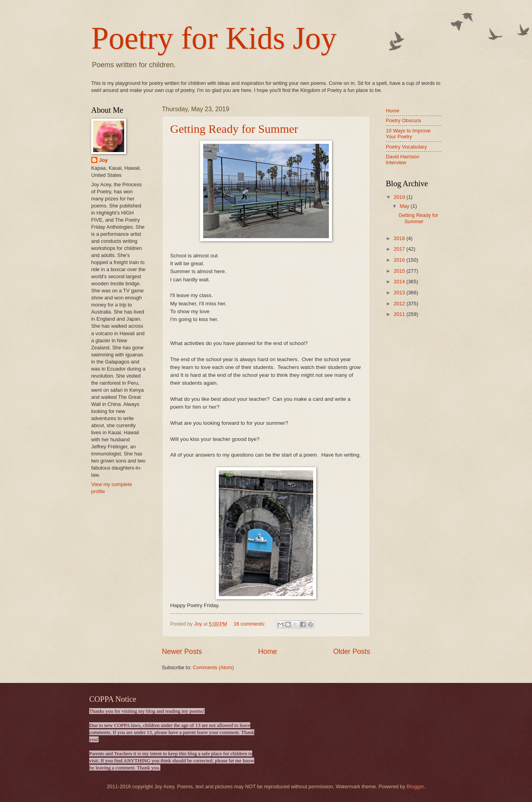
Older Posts (352, 652)
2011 (400, 314)
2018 (400, 238)
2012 (400, 304)
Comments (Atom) (213, 667)
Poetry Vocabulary (406, 147)
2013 (400, 293)
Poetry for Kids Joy (214, 38)
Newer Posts (182, 652)
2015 (400, 271)
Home (268, 652)
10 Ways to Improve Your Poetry (408, 134)
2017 (400, 249)
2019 (400, 197)
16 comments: (250, 624)
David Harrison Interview (403, 160)
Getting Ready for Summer (234, 129)
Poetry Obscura (403, 120)
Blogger (415, 786)
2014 (400, 282)
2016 (400, 260)
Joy (103, 160)
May (405, 206)
